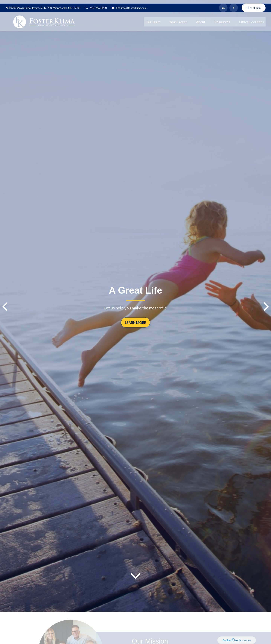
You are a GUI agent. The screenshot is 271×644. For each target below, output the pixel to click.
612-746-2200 (96, 4)
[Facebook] (234, 4)
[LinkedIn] (223, 4)
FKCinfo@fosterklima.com (129, 4)
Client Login (254, 4)
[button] (153, 18)
